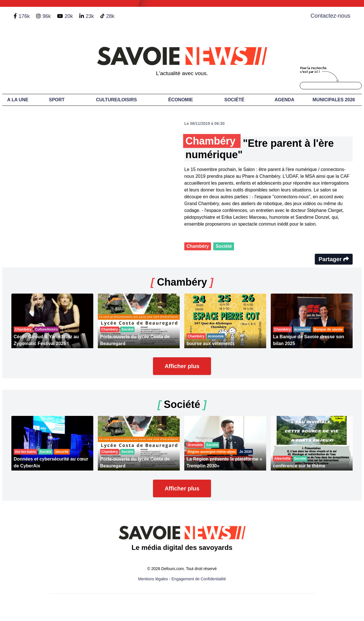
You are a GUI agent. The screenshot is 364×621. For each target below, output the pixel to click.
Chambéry (198, 246)
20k (69, 16)
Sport (57, 100)
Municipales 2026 (334, 100)
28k (110, 16)
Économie (180, 100)
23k (90, 16)
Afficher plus (182, 366)
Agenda (284, 100)
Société (234, 100)
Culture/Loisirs (116, 100)
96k (46, 16)
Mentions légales (153, 579)
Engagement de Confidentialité (199, 579)
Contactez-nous (330, 16)
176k (24, 16)
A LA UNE (18, 100)
